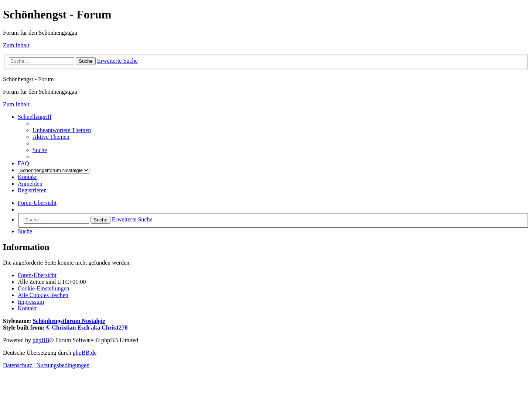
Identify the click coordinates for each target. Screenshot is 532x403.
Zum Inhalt (16, 45)
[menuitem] (62, 130)
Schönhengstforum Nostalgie (69, 321)
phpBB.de (85, 353)
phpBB (41, 340)
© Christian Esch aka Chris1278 (87, 328)
